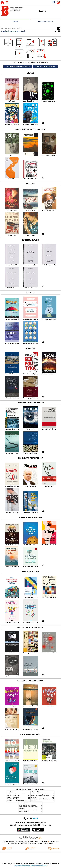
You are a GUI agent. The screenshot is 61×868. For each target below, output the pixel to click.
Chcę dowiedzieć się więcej (22, 866)
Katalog (15, 21)
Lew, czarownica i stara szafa (14, 796)
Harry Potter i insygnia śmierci (14, 797)
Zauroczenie (34, 800)
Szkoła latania (34, 797)
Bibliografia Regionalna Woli (46, 21)
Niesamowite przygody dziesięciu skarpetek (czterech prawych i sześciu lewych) (25, 800)
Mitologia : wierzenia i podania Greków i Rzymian (18, 794)
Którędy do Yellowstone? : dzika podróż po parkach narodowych (33, 810)
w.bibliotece (44, 842)
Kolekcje (23, 31)
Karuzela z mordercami (24, 811)
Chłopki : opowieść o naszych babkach (40, 794)
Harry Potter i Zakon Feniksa (14, 799)
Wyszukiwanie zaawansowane (10, 31)
